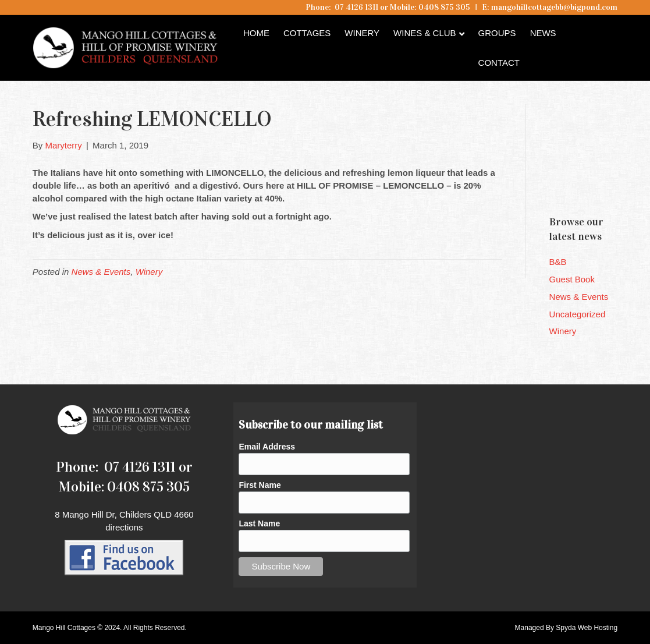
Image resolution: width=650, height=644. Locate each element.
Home (256, 33)
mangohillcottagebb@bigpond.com (554, 7)
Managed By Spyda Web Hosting (566, 628)
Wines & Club (425, 33)
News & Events (101, 272)
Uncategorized (578, 314)
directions (124, 527)
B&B (558, 262)
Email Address (267, 447)
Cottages (307, 33)
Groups (497, 33)
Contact (499, 63)
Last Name (259, 523)
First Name (260, 485)
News (543, 33)
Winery (362, 33)
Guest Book (572, 279)
